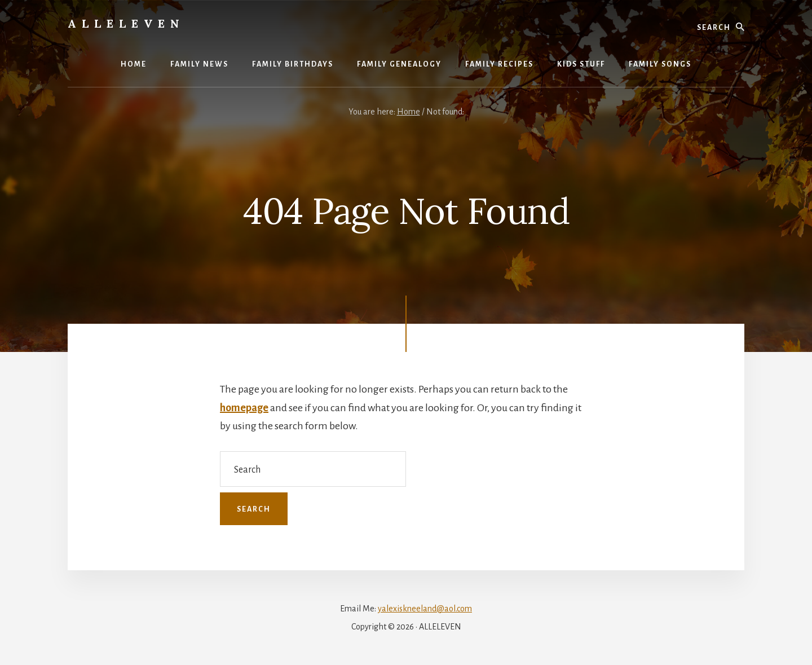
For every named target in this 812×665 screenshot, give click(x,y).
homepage (244, 408)
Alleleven (126, 23)
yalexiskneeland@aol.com (425, 609)
